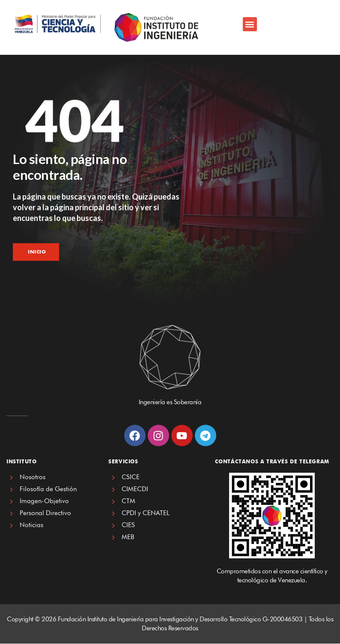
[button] (250, 24)
